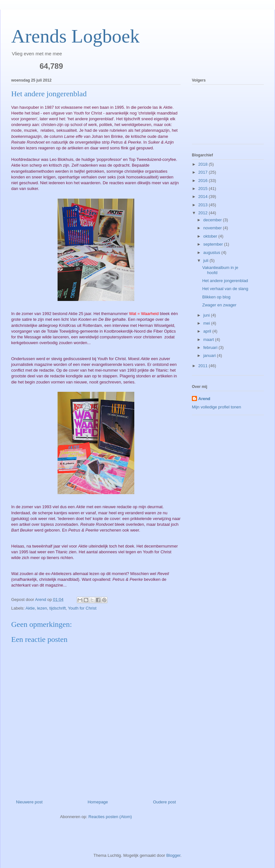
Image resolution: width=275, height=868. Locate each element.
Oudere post (164, 802)
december (213, 220)
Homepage (98, 802)
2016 (204, 181)
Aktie (30, 608)
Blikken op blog (216, 297)
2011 (204, 366)
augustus (212, 253)
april (208, 331)
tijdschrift (57, 608)
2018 (204, 164)
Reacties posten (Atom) (110, 817)
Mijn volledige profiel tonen (216, 407)
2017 (204, 172)
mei (207, 323)
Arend (204, 399)
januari (210, 355)
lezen (42, 608)
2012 (204, 213)
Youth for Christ (82, 608)
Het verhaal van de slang (225, 289)
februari (211, 347)
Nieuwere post (29, 802)
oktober (211, 236)
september (214, 244)
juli (207, 260)
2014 (204, 197)
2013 (204, 205)
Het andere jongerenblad (225, 281)
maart (209, 339)
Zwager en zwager (219, 305)
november (213, 228)
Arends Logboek (75, 36)
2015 (204, 189)
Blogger (173, 855)
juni (207, 315)
